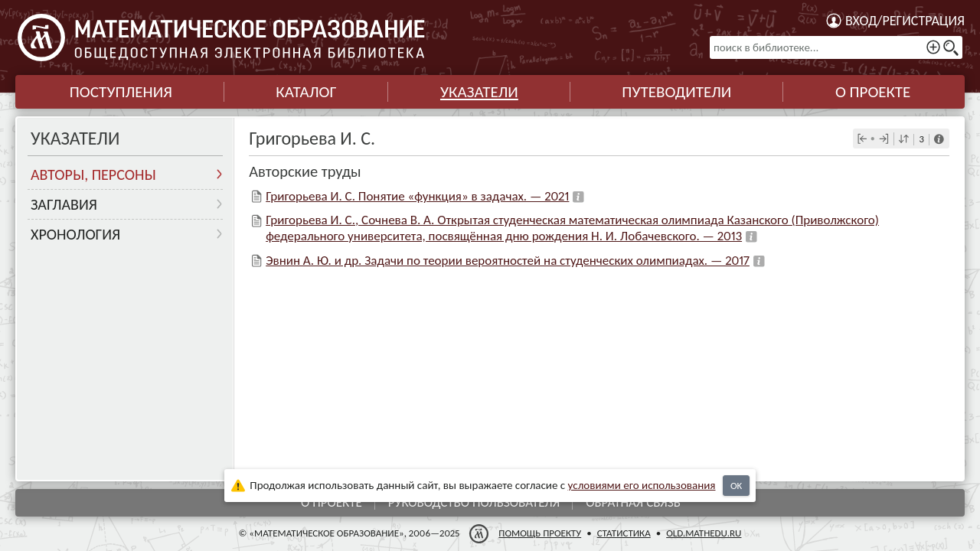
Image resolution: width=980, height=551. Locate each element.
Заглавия (64, 204)
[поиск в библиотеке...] (836, 47)
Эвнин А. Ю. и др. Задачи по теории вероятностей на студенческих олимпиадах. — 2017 (508, 261)
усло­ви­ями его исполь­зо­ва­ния (642, 485)
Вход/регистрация (905, 21)
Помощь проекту (540, 533)
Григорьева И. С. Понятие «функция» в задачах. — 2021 (417, 196)
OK (736, 486)
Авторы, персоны (93, 174)
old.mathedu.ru (704, 533)
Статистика (624, 533)
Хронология (75, 234)
